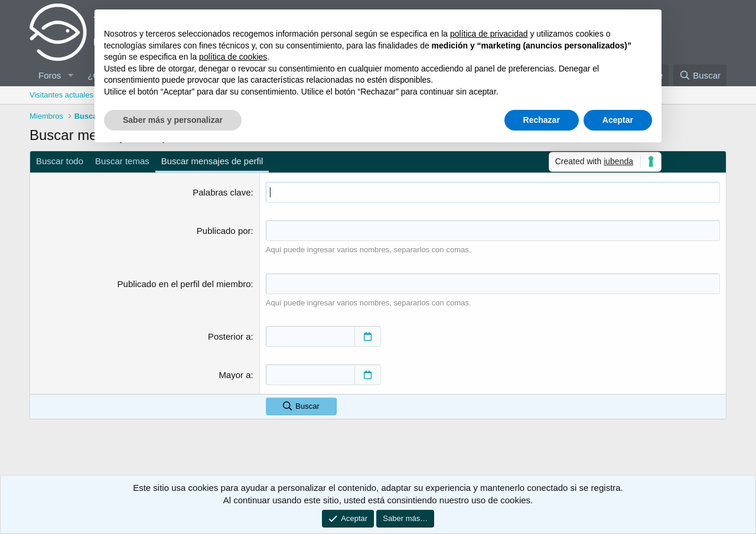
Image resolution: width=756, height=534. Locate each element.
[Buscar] (700, 75)
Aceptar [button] (618, 120)
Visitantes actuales (61, 95)
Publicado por (224, 231)
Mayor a (234, 375)
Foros (50, 75)
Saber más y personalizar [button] (173, 120)
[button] (70, 75)
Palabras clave (221, 192)
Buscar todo (60, 161)
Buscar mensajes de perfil (212, 161)
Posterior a (229, 336)
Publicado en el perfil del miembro (184, 284)
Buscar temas (122, 161)
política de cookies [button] (233, 57)
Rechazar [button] (542, 120)
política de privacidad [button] (489, 34)
